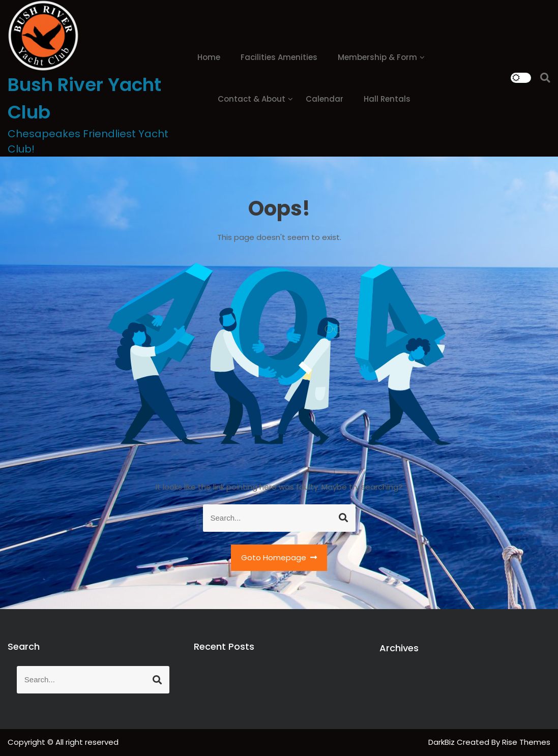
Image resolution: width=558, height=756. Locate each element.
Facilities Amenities (279, 57)
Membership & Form (377, 57)
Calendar (325, 99)
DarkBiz (443, 742)
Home (209, 57)
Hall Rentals (387, 99)
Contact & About (252, 99)
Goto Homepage (279, 557)
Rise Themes (526, 742)
